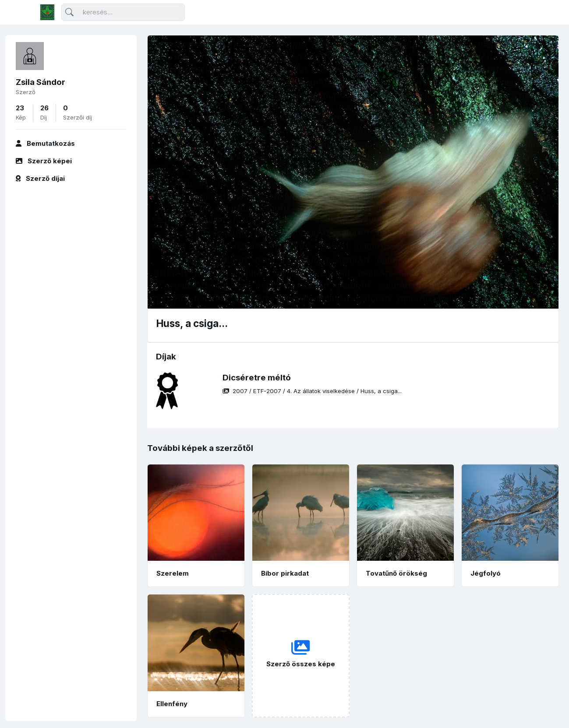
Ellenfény (172, 704)
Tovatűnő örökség (396, 573)
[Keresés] (123, 12)
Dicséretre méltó (257, 378)
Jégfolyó (486, 573)
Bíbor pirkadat (285, 573)
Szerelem (173, 573)
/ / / (312, 391)
